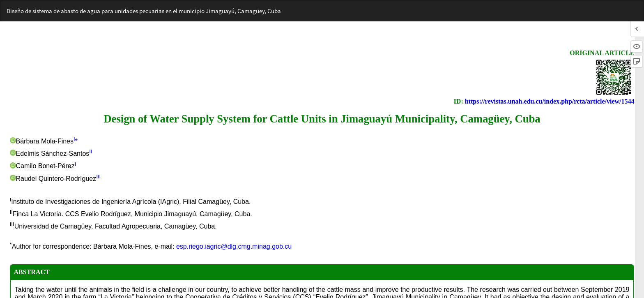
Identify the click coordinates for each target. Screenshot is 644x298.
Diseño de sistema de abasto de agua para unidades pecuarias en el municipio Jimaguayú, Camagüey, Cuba (144, 11)
